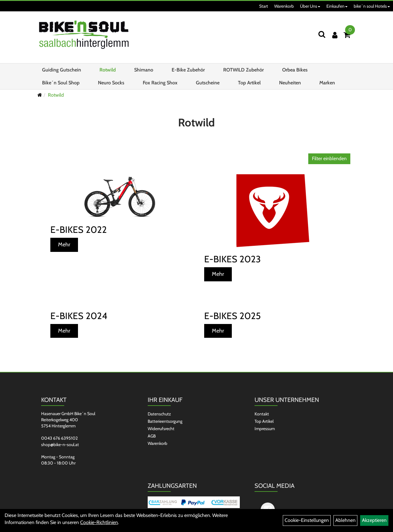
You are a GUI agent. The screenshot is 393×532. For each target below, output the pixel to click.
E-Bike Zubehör (188, 70)
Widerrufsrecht (161, 429)
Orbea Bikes (295, 70)
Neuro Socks (111, 83)
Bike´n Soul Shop (61, 83)
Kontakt (262, 414)
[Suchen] (322, 34)
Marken (327, 83)
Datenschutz (159, 414)
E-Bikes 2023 (232, 259)
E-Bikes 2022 (79, 230)
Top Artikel (249, 83)
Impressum (265, 429)
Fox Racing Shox (160, 83)
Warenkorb (284, 6)
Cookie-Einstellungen (307, 520)
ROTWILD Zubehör (243, 70)
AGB (152, 436)
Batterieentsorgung (165, 421)
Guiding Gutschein (62, 70)
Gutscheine (208, 83)
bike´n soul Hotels (372, 6)
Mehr (64, 245)
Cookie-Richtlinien (99, 522)
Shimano (144, 70)
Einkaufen (337, 6)
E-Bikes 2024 (79, 316)
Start (264, 6)
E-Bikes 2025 (232, 316)
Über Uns (310, 6)
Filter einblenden (329, 158)
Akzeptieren (374, 520)
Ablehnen (345, 520)
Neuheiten (290, 83)
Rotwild (108, 70)
